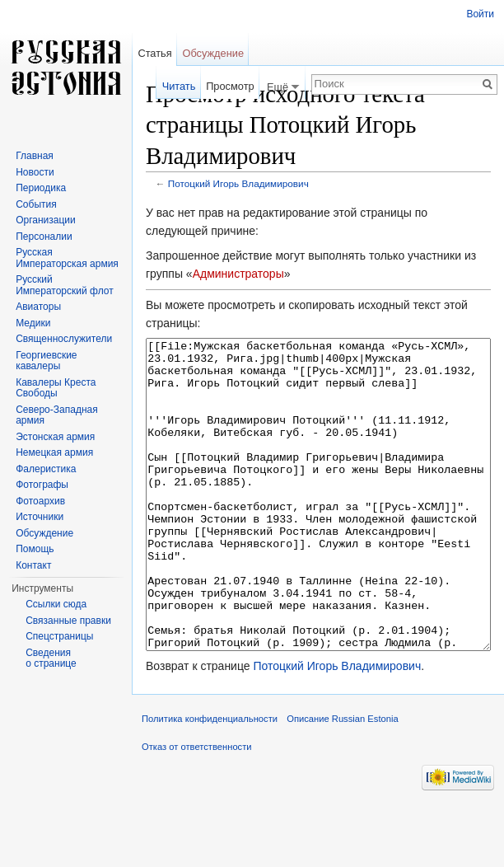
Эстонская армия (55, 437)
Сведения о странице (51, 658)
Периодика (41, 188)
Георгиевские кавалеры (46, 361)
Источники (40, 517)
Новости (35, 172)
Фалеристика (46, 469)
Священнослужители (64, 339)
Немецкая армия (54, 452)
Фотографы (42, 485)
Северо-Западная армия (57, 415)
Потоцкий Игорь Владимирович (238, 183)
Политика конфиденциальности (210, 780)
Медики (33, 323)
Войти (480, 14)
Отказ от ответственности (197, 808)
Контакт (33, 565)
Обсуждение (213, 53)
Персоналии (44, 237)
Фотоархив (40, 501)
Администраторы (238, 274)
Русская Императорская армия (67, 258)
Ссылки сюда (56, 604)
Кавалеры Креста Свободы (56, 388)
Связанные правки (68, 621)
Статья (154, 53)
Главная (35, 156)
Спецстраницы (59, 636)
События (36, 204)
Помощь (35, 549)
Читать (179, 86)
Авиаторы (38, 307)
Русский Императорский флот (64, 285)
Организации (46, 220)
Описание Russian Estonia (342, 780)
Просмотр (230, 86)
